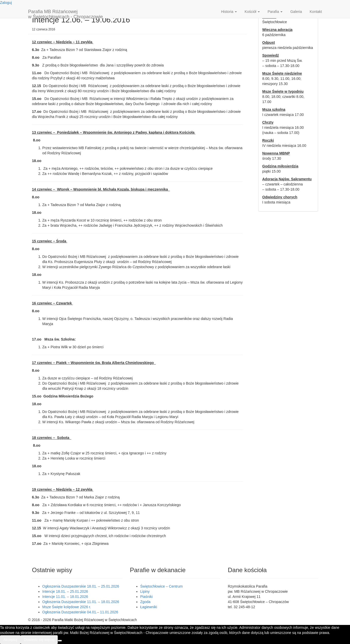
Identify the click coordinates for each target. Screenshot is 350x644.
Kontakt (316, 12)
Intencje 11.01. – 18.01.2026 (65, 597)
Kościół (252, 12)
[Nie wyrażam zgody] (60, 641)
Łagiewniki (149, 607)
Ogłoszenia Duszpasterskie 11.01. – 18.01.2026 (81, 602)
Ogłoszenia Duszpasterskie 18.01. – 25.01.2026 (81, 586)
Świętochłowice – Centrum (161, 586)
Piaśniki (146, 597)
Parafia (275, 12)
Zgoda (145, 602)
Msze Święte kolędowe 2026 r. (67, 607)
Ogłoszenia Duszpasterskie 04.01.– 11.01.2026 (80, 612)
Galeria (296, 12)
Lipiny (145, 591)
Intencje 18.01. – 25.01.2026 (65, 591)
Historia (229, 12)
